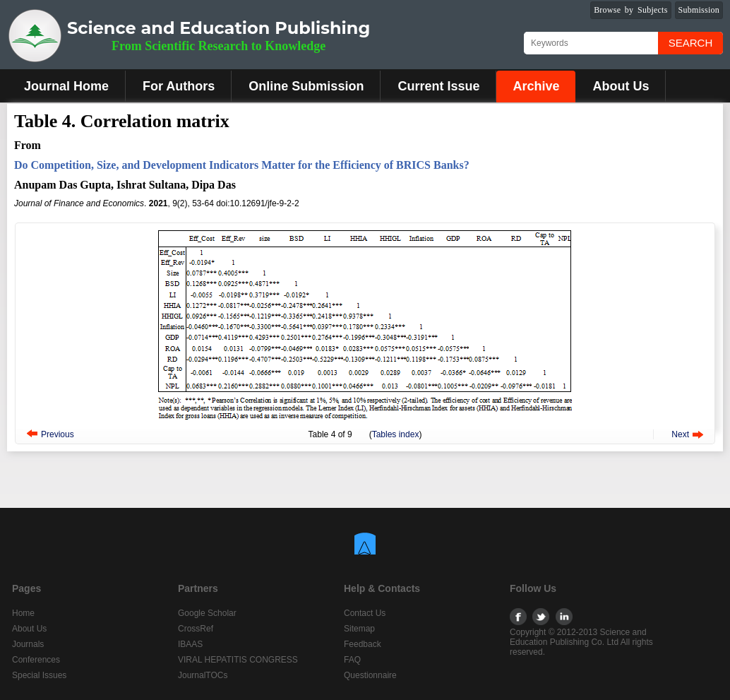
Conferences (36, 660)
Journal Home (66, 86)
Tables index (396, 434)
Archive (536, 86)
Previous (58, 434)
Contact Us (365, 613)
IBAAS (190, 644)
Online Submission (306, 86)
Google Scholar (207, 613)
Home (23, 613)
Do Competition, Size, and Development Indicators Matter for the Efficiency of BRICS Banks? (242, 165)
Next (680, 434)
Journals (28, 644)
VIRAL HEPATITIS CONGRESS (238, 660)
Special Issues (39, 675)
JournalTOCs (203, 675)
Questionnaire (370, 675)
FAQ (352, 660)
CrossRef (196, 629)
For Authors (179, 86)
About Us (621, 86)
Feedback (363, 644)
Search (691, 43)
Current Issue (438, 86)
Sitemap (359, 629)
